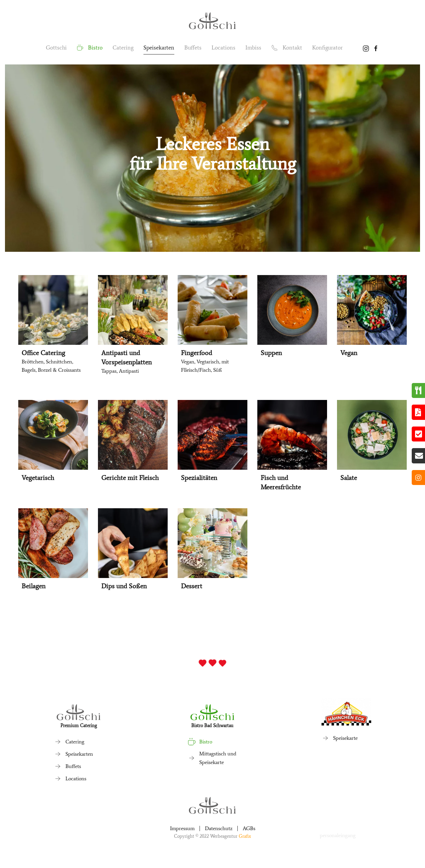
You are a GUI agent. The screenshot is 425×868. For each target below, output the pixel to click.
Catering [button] (123, 48)
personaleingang (338, 835)
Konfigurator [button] (327, 48)
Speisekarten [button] (159, 48)
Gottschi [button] (56, 48)
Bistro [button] (90, 48)
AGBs (249, 828)
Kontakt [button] (287, 48)
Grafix (245, 836)
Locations (223, 48)
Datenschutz (219, 828)
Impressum (182, 828)
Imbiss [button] (253, 48)
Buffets (193, 48)
